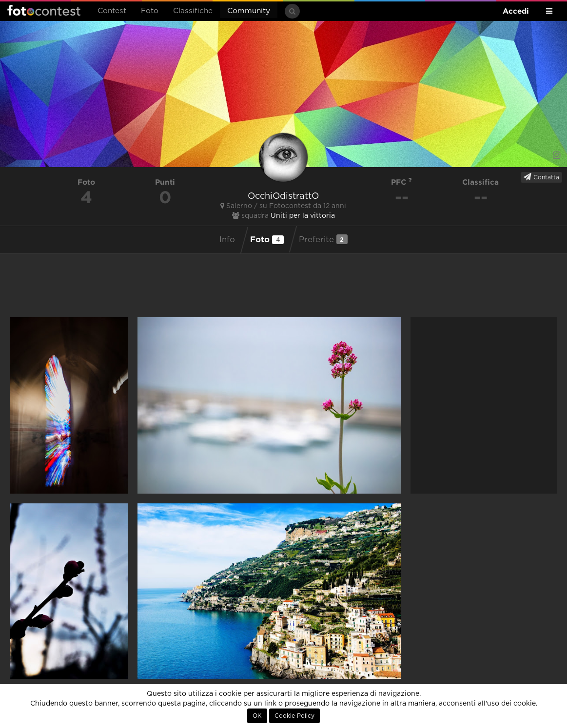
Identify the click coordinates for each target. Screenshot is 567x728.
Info (227, 240)
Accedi (516, 11)
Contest (112, 11)
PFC (401, 182)
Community (249, 11)
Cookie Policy (294, 716)
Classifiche (193, 11)
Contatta (541, 177)
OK (257, 716)
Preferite (323, 239)
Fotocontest (44, 10)
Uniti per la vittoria (303, 216)
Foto (150, 11)
